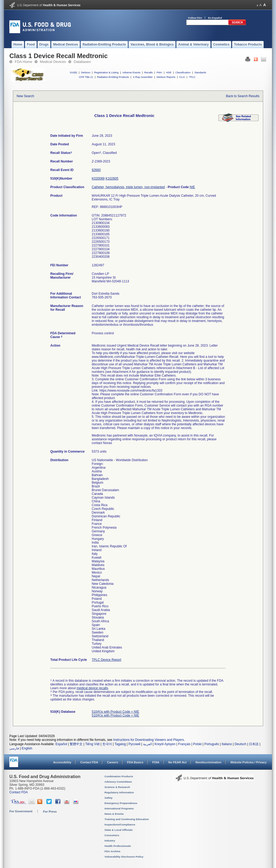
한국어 (107, 744)
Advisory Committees (118, 782)
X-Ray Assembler (143, 77)
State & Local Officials (119, 830)
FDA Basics (135, 762)
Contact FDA (89, 762)
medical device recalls (92, 688)
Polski (197, 744)
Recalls (148, 72)
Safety (109, 798)
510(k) (74, 72)
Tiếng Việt (92, 744)
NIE (192, 187)
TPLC (192, 77)
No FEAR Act (177, 762)
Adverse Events (131, 72)
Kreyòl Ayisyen (165, 744)
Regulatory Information (119, 792)
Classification (183, 72)
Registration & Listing (107, 72)
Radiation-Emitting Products (113, 77)
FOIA (156, 762)
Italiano (227, 744)
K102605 (112, 179)
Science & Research (117, 787)
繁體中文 (76, 744)
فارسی (14, 748)
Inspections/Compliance (120, 825)
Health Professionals (118, 846)
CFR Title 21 (86, 77)
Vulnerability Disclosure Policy (124, 857)
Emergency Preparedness (121, 803)
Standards (200, 72)
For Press (50, 812)
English (27, 748)
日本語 (254, 744)
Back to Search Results (243, 96)
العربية (148, 744)
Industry (110, 841)
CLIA (182, 77)
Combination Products (119, 776)
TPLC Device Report (106, 660)
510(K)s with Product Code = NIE (115, 712)
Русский (134, 744)
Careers (113, 762)
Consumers (112, 835)
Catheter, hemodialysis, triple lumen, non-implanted (128, 187)
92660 (96, 170)
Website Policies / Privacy (249, 762)
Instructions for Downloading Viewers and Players (148, 740)
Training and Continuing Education (127, 819)
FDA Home (23, 62)
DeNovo (86, 72)
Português (212, 744)
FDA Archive (112, 851)
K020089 (98, 179)
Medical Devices (53, 62)
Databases (82, 62)
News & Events (114, 814)
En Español (215, 18)
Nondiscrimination (209, 762)
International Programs (119, 808)
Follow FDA (195, 18)
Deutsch (240, 744)
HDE (169, 72)
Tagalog (120, 744)
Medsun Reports (166, 77)
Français (184, 744)
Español (61, 744)
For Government (21, 811)
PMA (159, 72)
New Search (25, 96)
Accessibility (62, 762)
